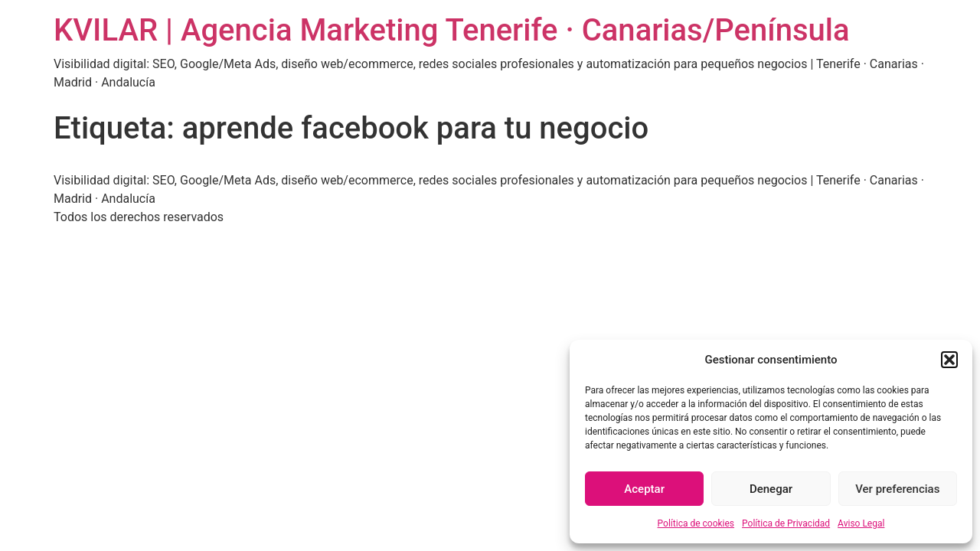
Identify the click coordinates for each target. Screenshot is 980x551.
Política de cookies (696, 523)
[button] (949, 360)
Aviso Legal (861, 523)
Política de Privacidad (786, 523)
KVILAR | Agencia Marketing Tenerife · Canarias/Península (452, 30)
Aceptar (644, 489)
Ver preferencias (897, 489)
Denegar (771, 489)
